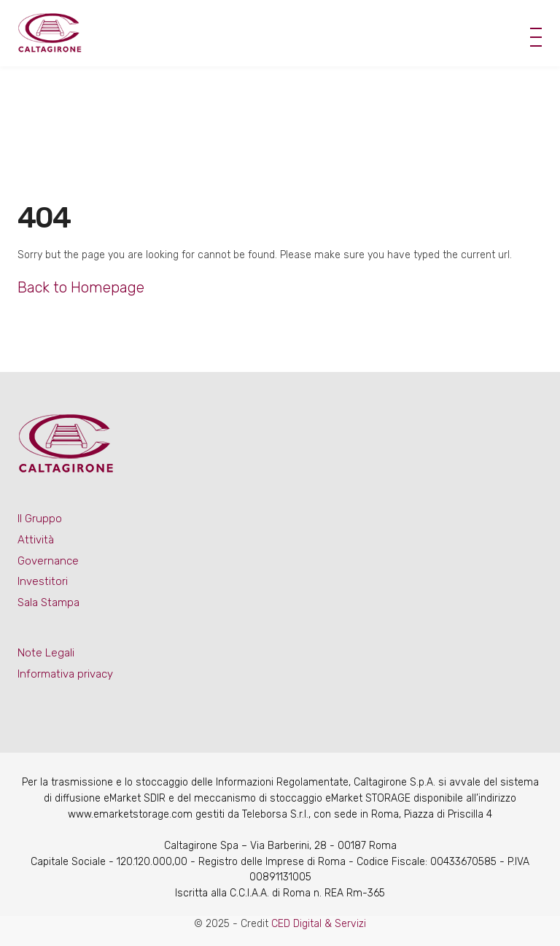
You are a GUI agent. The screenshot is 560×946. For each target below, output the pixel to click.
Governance (48, 561)
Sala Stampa (48, 602)
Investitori (43, 581)
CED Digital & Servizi (319, 924)
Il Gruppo (40, 519)
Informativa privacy (65, 674)
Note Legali (46, 653)
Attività (36, 540)
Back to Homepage (81, 287)
